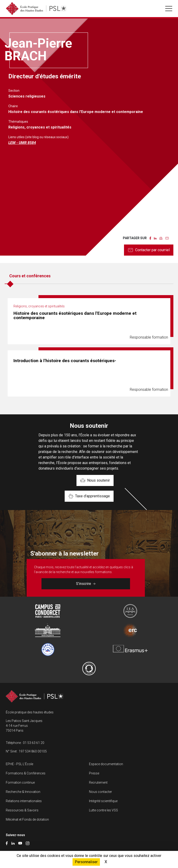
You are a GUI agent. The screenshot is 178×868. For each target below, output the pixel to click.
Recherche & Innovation (23, 792)
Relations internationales (24, 801)
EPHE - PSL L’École (19, 764)
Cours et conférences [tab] (30, 276)
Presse (94, 773)
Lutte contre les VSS (103, 810)
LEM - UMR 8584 (22, 143)
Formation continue (20, 782)
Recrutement (98, 782)
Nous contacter (100, 792)
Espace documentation (106, 764)
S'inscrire (86, 584)
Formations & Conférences (26, 773)
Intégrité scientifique (103, 801)
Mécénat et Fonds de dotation (27, 819)
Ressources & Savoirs (22, 810)
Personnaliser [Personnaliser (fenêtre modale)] (86, 862)
